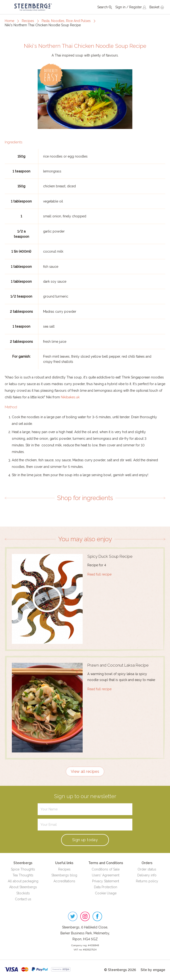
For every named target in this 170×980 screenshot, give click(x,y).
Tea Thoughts (23, 875)
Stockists (23, 893)
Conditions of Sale (106, 869)
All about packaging (23, 881)
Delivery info (147, 875)
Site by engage (153, 970)
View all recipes (85, 771)
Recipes (28, 21)
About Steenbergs (23, 887)
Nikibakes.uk (70, 397)
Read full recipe (99, 574)
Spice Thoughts (23, 869)
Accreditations (64, 881)
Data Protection (106, 887)
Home (9, 21)
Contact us (23, 899)
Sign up (85, 840)
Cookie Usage (106, 893)
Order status (147, 869)
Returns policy (147, 881)
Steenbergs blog (64, 875)
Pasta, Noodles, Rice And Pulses (66, 21)
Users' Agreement (106, 875)
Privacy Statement (106, 881)
